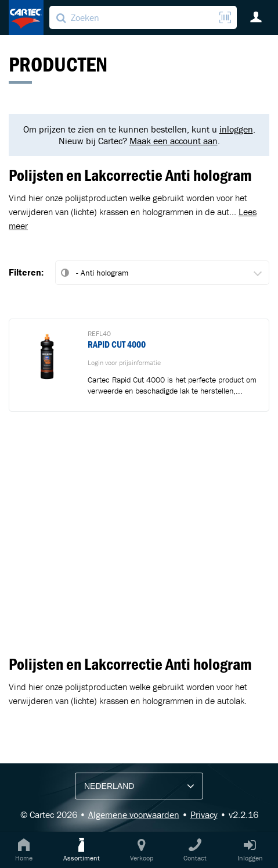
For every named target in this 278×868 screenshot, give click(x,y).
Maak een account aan (174, 141)
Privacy (204, 815)
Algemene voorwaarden (134, 815)
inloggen (236, 129)
